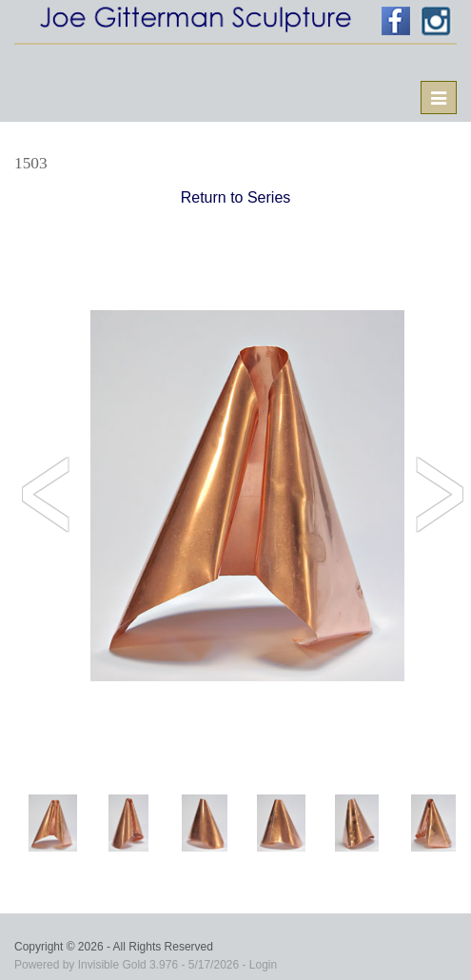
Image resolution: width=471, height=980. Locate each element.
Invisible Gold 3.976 (130, 965)
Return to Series (236, 197)
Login (263, 965)
